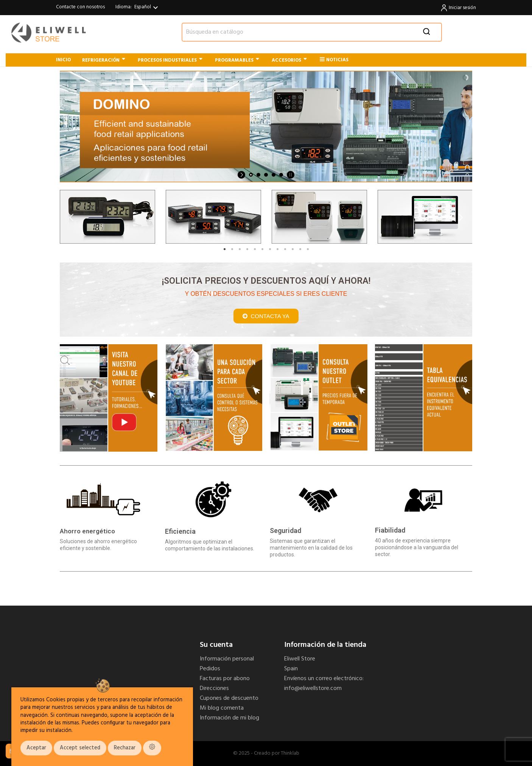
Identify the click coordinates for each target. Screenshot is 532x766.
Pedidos (210, 669)
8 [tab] (277, 249)
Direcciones (214, 688)
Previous (71, 217)
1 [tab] (224, 249)
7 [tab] (270, 249)
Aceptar (36, 748)
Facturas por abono (225, 679)
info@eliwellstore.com (313, 688)
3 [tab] (240, 249)
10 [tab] (292, 249)
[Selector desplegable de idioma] (147, 8)
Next (461, 217)
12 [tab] (308, 249)
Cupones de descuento (229, 698)
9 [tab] (285, 249)
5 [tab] (255, 249)
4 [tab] (247, 249)
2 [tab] (232, 249)
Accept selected (80, 748)
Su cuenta (216, 645)
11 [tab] (300, 249)
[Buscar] (312, 32)
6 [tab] (262, 249)
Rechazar (125, 748)
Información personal (227, 659)
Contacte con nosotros (80, 7)
